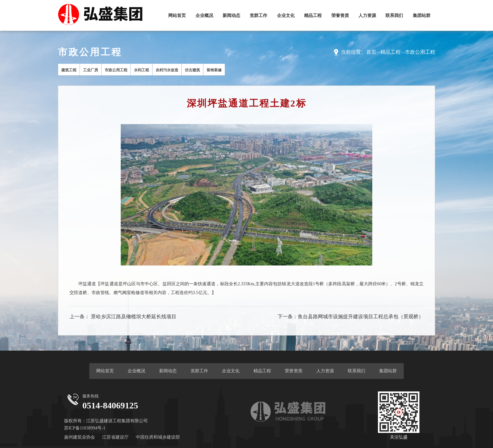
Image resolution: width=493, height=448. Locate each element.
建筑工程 (69, 70)
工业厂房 (91, 70)
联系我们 (394, 16)
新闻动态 (231, 16)
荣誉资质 (340, 16)
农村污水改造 (167, 70)
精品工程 (313, 16)
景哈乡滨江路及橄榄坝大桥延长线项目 (134, 317)
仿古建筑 (192, 70)
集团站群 (422, 16)
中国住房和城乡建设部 (158, 437)
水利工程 (141, 70)
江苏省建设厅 (115, 437)
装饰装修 (214, 70)
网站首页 (177, 16)
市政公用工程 (420, 52)
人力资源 (367, 16)
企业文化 (286, 16)
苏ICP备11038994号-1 (85, 428)
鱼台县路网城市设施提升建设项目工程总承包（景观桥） (361, 317)
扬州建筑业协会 (80, 437)
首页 (371, 52)
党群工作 (258, 16)
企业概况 (204, 16)
